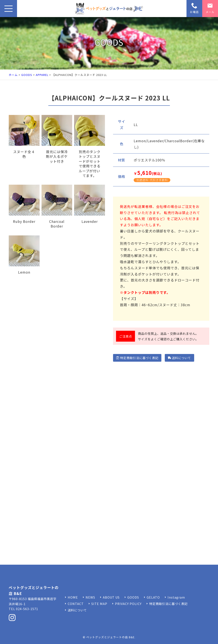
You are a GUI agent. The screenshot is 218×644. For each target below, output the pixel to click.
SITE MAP (99, 604)
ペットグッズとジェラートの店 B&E (110, 637)
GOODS (27, 75)
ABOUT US (111, 597)
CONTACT (76, 604)
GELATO (153, 597)
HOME (73, 597)
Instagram (176, 597)
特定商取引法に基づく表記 (137, 358)
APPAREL (42, 75)
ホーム (13, 75)
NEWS (90, 597)
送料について (180, 358)
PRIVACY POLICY (128, 604)
